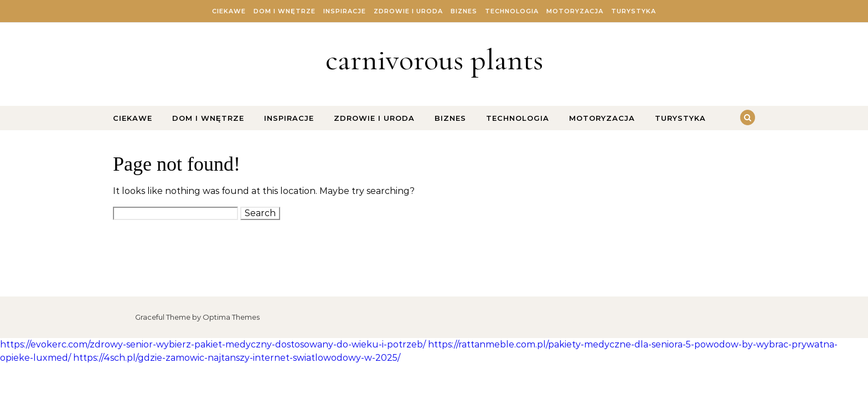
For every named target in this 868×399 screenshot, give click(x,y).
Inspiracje (345, 11)
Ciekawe (229, 11)
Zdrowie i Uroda (408, 11)
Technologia (512, 11)
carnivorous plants (434, 60)
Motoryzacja (575, 11)
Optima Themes (231, 317)
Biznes (464, 11)
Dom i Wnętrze (284, 11)
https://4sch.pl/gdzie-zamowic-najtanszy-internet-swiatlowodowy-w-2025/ (237, 358)
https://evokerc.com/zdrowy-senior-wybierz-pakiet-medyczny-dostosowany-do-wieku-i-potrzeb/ (213, 344)
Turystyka (634, 11)
